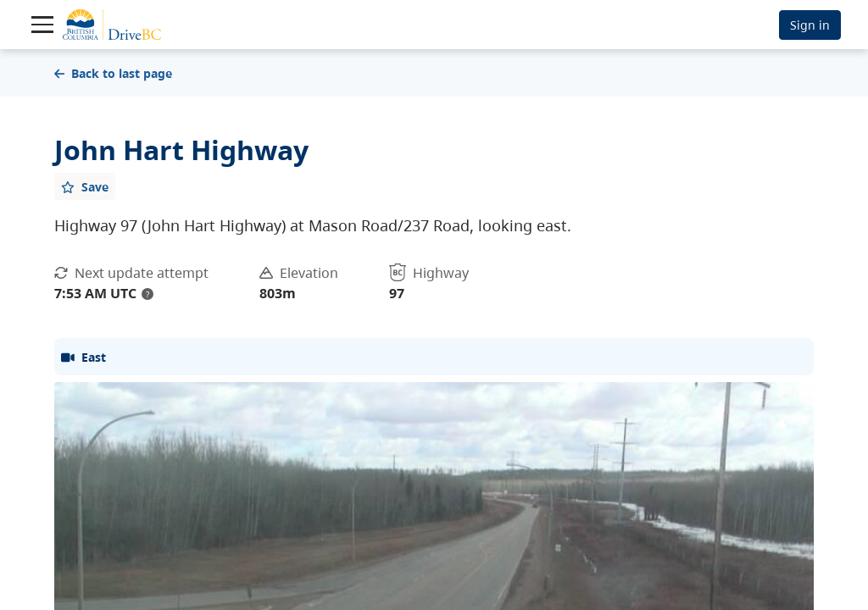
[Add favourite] (85, 186)
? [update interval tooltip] (147, 294)
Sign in (810, 25)
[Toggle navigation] (42, 25)
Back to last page (113, 73)
